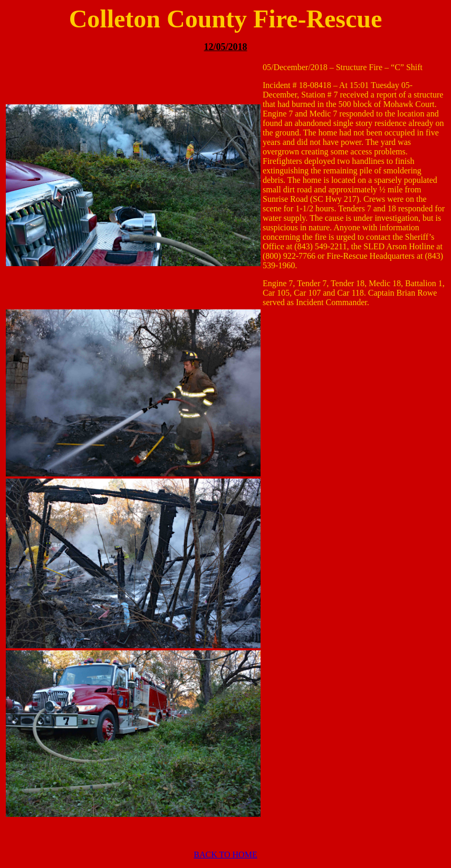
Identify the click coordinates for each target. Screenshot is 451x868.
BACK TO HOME (225, 855)
